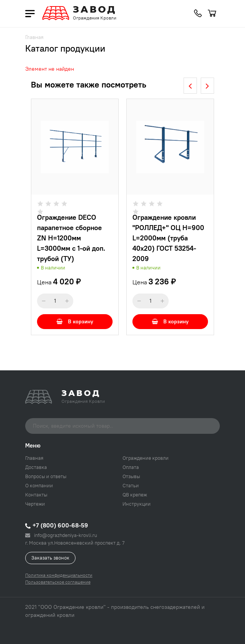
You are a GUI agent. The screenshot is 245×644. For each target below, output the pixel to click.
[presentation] (190, 86)
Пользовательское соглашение (58, 582)
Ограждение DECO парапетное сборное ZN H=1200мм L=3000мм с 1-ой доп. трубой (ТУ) (71, 238)
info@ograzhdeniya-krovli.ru (61, 535)
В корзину (75, 321)
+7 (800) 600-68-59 (57, 525)
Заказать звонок (50, 558)
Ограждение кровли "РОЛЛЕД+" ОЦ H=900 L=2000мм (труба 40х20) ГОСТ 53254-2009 (168, 238)
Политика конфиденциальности (59, 575)
